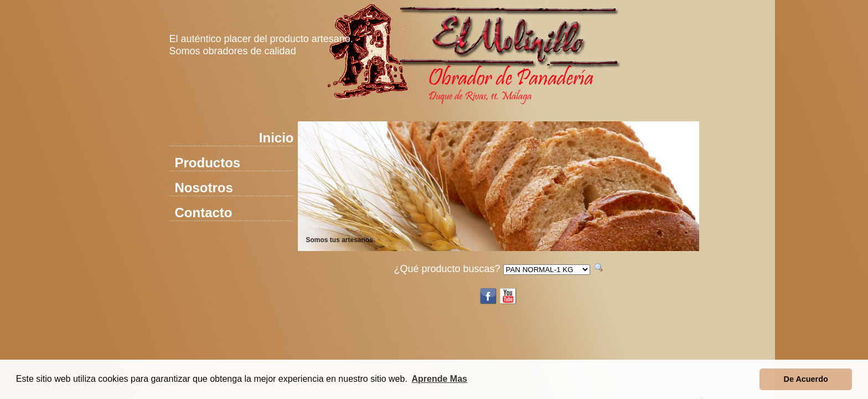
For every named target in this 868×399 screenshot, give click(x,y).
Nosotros (204, 188)
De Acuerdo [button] (806, 379)
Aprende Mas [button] (440, 379)
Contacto (204, 213)
